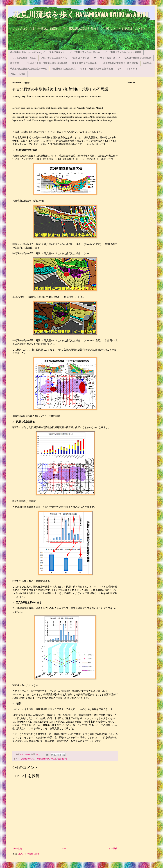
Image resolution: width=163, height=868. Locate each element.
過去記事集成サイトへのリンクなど (27, 52)
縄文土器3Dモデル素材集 (84, 63)
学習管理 (14, 63)
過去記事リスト (57, 52)
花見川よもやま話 (80, 58)
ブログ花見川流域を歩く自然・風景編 (123, 52)
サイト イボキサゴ (127, 69)
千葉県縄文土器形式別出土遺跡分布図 (29, 69)
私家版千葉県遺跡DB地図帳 (138, 58)
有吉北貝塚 (62, 759)
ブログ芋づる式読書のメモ (54, 58)
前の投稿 (113, 849)
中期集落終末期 (42, 759)
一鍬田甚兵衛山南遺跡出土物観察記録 (120, 63)
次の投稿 (18, 849)
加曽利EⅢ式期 (27, 759)
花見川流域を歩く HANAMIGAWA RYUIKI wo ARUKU (81, 15)
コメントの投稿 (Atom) (29, 854)
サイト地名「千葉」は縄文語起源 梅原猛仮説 (45, 63)
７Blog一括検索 (18, 74)
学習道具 (147, 63)
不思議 (53, 759)
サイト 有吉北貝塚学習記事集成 (97, 69)
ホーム (65, 849)
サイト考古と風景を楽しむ (107, 58)
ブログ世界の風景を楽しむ (23, 58)
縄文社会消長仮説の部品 (64, 69)
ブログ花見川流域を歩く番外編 (84, 52)
